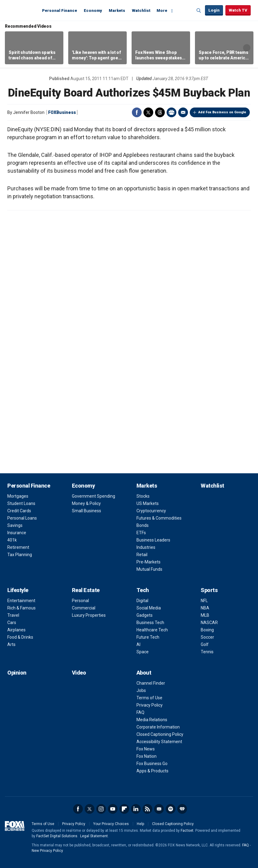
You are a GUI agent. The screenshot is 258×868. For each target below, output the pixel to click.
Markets (117, 11)
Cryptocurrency (151, 511)
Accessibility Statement (159, 742)
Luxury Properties (89, 615)
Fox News (146, 749)
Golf (205, 644)
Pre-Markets (148, 562)
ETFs (141, 533)
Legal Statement (94, 836)
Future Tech (148, 637)
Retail (142, 555)
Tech (143, 590)
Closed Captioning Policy (160, 734)
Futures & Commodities (159, 518)
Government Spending (94, 496)
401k (12, 540)
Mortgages (18, 496)
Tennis (207, 652)
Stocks (143, 496)
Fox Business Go (152, 764)
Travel (13, 615)
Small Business (87, 511)
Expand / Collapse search (199, 11)
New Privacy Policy (47, 851)
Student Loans (21, 503)
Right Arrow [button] (247, 48)
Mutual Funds (149, 569)
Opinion (17, 673)
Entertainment (21, 601)
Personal (80, 601)
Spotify (171, 809)
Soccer (207, 637)
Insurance (17, 533)
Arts (11, 644)
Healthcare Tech (152, 630)
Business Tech (150, 623)
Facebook (137, 112)
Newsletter (159, 809)
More (162, 11)
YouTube (113, 809)
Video (79, 673)
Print (171, 112)
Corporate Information (158, 727)
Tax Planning (20, 555)
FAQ (140, 712)
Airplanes (16, 630)
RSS (147, 809)
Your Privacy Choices (111, 824)
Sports (209, 590)
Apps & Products (152, 771)
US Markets (148, 503)
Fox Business (22, 10)
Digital (142, 601)
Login (214, 10)
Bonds (143, 525)
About (144, 673)
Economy (93, 11)
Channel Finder (151, 683)
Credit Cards (19, 511)
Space (143, 652)
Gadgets (145, 615)
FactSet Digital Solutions (57, 836)
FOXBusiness (62, 112)
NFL (204, 601)
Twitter (148, 112)
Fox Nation (147, 756)
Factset (187, 831)
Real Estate (86, 590)
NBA (205, 608)
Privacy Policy (150, 705)
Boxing (207, 630)
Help (140, 824)
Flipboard (124, 809)
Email (183, 112)
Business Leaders (153, 540)
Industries (146, 547)
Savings (15, 525)
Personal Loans (22, 518)
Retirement (18, 547)
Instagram (101, 809)
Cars (12, 623)
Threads (160, 112)
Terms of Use (149, 698)
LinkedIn (136, 809)
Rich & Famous (21, 608)
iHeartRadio (182, 809)
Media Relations (152, 720)
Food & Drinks (20, 637)
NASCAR (209, 623)
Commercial (84, 608)
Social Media (149, 608)
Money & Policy (86, 503)
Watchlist (141, 11)
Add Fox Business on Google (222, 112)
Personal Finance (60, 11)
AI (138, 644)
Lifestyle (18, 590)
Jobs (141, 690)
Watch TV (238, 10)
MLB (205, 615)
